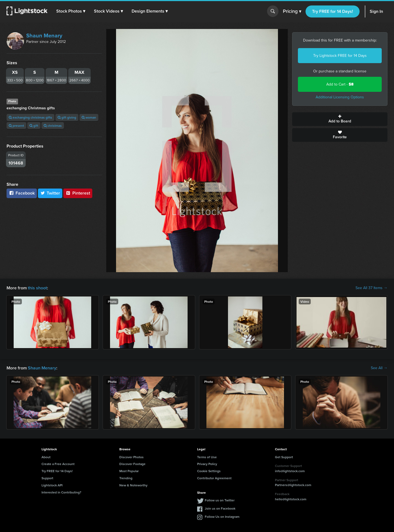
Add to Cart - (340, 84)
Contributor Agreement (214, 478)
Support (47, 478)
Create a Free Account (58, 464)
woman (89, 117)
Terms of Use (207, 457)
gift (34, 126)
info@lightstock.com (290, 471)
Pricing (292, 11)
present (16, 126)
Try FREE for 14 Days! (333, 11)
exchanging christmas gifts (30, 117)
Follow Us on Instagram (222, 517)
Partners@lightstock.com (293, 485)
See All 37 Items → (371, 288)
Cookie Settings (209, 471)
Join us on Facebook (220, 508)
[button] (71, 11)
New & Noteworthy (133, 485)
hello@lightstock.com (291, 499)
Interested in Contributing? (61, 492)
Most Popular (129, 471)
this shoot (37, 288)
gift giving (67, 117)
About (46, 457)
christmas (53, 126)
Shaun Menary (44, 36)
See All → (379, 368)
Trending (126, 478)
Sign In (376, 11)
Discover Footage (132, 464)
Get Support (284, 457)
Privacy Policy (207, 464)
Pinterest (78, 193)
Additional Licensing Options (340, 97)
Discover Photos (131, 457)
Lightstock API (52, 485)
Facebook (22, 193)
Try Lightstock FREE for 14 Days (340, 56)
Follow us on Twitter (220, 500)
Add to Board (340, 119)
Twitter (50, 193)
